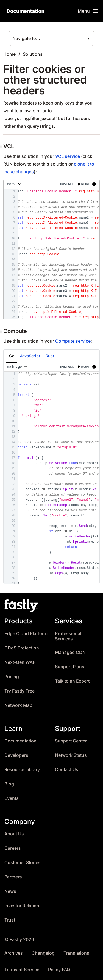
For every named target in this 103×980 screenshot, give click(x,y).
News (10, 891)
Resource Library (22, 770)
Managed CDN (70, 652)
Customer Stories (23, 863)
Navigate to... (26, 38)
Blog (9, 784)
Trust (10, 920)
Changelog (43, 953)
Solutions (33, 54)
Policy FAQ (59, 970)
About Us (14, 834)
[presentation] (51, 250)
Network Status (71, 755)
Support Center (71, 741)
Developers (16, 755)
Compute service (73, 341)
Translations (76, 953)
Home (9, 54)
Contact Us (67, 770)
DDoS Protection (22, 648)
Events (12, 798)
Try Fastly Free (20, 691)
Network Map (18, 705)
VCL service (68, 156)
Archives (14, 953)
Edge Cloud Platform (26, 634)
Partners (13, 877)
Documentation (20, 741)
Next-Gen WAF (20, 662)
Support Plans (70, 667)
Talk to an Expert (72, 681)
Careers (13, 848)
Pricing (12, 677)
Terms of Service (22, 970)
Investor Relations (23, 906)
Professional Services (68, 636)
